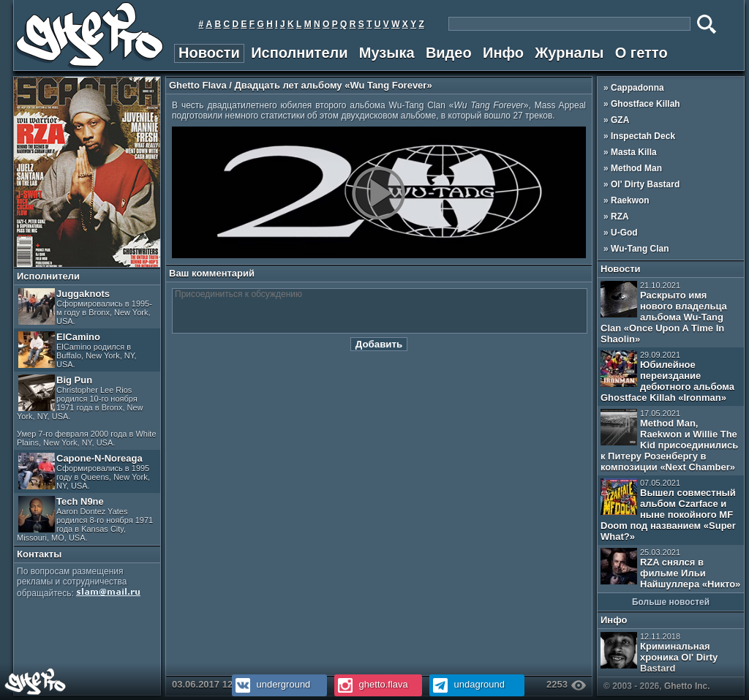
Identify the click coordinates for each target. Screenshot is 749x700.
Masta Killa (634, 152)
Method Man (636, 168)
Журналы (569, 53)
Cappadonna (637, 88)
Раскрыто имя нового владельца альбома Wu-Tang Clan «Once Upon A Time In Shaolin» (664, 313)
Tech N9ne (85, 519)
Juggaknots (85, 307)
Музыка (387, 53)
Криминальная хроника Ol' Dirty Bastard (659, 653)
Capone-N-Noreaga (84, 471)
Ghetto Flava (198, 85)
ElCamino (78, 350)
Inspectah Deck (643, 136)
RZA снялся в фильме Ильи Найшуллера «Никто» (670, 569)
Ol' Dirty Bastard (645, 184)
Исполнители (299, 53)
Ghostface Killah (646, 104)
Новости (209, 53)
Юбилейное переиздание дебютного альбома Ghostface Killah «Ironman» (667, 377)
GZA (620, 120)
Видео (449, 53)
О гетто (641, 53)
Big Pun (87, 411)
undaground (467, 684)
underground (271, 684)
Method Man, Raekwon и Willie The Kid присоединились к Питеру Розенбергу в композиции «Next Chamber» (669, 441)
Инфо (503, 53)
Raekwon (630, 200)
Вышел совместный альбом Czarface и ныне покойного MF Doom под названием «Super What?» (668, 510)
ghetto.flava (371, 684)
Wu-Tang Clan (640, 249)
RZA (620, 217)
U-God (624, 233)
